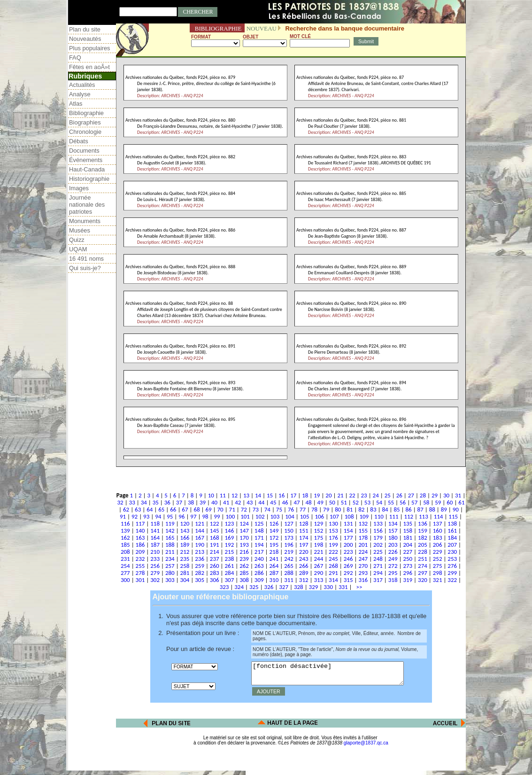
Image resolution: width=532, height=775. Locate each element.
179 (378, 538)
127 (289, 523)
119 (170, 523)
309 (259, 580)
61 (461, 502)
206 (438, 545)
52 (356, 502)
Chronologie (85, 132)
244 (318, 559)
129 (318, 523)
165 (170, 538)
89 (444, 509)
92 (135, 516)
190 (200, 545)
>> (358, 587)
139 (125, 531)
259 (200, 566)
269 (348, 566)
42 (238, 502)
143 (185, 531)
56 (403, 502)
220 (304, 552)
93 (146, 516)
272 (393, 566)
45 (273, 502)
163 (140, 538)
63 (138, 509)
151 (304, 531)
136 (423, 523)
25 (388, 495)
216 (244, 552)
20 (328, 495)
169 (230, 538)
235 (185, 559)
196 (289, 545)
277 (125, 573)
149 (274, 531)
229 (438, 552)
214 (215, 552)
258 (185, 566)
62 (126, 509)
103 (275, 516)
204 (408, 545)
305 (200, 580)
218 (274, 552)
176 (333, 538)
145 (215, 531)
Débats (79, 141)
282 (200, 573)
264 (274, 566)
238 (230, 559)
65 (161, 509)
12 (235, 495)
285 (244, 573)
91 (123, 516)
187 (155, 545)
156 (378, 531)
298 (438, 573)
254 (125, 566)
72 (244, 509)
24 (376, 495)
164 (155, 538)
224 (363, 552)
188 (170, 545)
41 (226, 502)
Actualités (82, 85)
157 (393, 531)
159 (423, 531)
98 (205, 516)
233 (155, 559)
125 (259, 523)
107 (334, 516)
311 (289, 580)
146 (230, 531)
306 (215, 580)
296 (408, 573)
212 (185, 552)
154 (348, 531)
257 (170, 566)
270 (363, 566)
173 (289, 538)
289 (304, 573)
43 (250, 502)
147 (244, 531)
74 (267, 509)
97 (193, 516)
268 (333, 566)
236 (200, 559)
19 (317, 495)
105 (305, 516)
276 (452, 566)
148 (259, 531)
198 (318, 545)
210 (155, 552)
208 (125, 552)
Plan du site (85, 29)
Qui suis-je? (85, 268)
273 (408, 566)
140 (140, 531)
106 (319, 516)
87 (420, 509)
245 (333, 559)
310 (274, 580)
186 (140, 545)
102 (260, 516)
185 (125, 545)
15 (270, 495)
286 (259, 573)
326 (269, 587)
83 (373, 509)
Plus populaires (90, 48)
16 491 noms (86, 259)
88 (432, 509)
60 (450, 502)
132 (363, 523)
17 (293, 495)
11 (223, 495)
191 (215, 545)
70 (220, 509)
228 (423, 552)
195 (274, 545)
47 (297, 502)
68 (197, 509)
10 (211, 495)
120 (185, 523)
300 (125, 580)
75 (279, 509)
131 (348, 523)
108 (349, 516)
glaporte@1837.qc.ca (366, 747)
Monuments (85, 221)
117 (140, 523)
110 (379, 516)
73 (256, 509)
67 (185, 509)
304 (185, 580)
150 (289, 531)
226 (393, 552)
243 (304, 559)
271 (378, 566)
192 (230, 545)
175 (318, 538)
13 (246, 495)
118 (155, 523)
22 (352, 495)
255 (140, 566)
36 (167, 502)
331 (343, 587)
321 (438, 580)
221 (318, 552)
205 (423, 545)
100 (231, 516)
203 (393, 545)
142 (170, 531)
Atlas (76, 104)
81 (350, 509)
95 (170, 516)
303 (170, 580)
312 (304, 580)
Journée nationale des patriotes (87, 205)
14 (258, 495)
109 (364, 516)
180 (393, 538)
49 (320, 502)
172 (274, 538)
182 (423, 538)
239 (244, 559)
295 (393, 573)
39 (203, 502)
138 (452, 523)
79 (326, 509)
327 (284, 587)
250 (408, 559)
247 (363, 559)
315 (348, 580)
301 (140, 580)
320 (423, 580)
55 (391, 502)
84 (385, 509)
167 (200, 538)
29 (435, 495)
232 (140, 559)
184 (452, 538)
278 (140, 573)
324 (239, 587)
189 (185, 545)
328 (299, 587)
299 (452, 573)
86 (409, 509)
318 (393, 580)
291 (333, 573)
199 (333, 545)
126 (274, 523)
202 (378, 545)
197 (304, 545)
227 (408, 552)
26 (399, 495)
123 (230, 523)
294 (378, 573)
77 (303, 509)
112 (409, 516)
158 (408, 531)
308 (244, 580)
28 (423, 495)
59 (438, 502)
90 (456, 509)
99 (217, 516)
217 (259, 552)
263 (259, 566)
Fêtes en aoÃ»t (89, 67)
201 (363, 545)
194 (259, 545)
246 (348, 559)
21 (340, 495)
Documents (84, 151)
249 (393, 559)
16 (281, 495)
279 (155, 573)
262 (244, 566)
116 (125, 523)
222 (333, 552)
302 (155, 580)
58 (426, 502)
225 (378, 552)
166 (185, 538)
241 (274, 559)
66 (173, 509)
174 (304, 538)
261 (230, 566)
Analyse (80, 94)
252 (438, 559)
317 (378, 580)
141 (155, 531)
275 (438, 566)
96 (181, 516)
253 (452, 559)
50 (332, 502)
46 (285, 502)
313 (318, 580)
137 (438, 523)
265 (289, 566)
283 (215, 573)
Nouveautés (85, 39)
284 (230, 573)
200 (348, 545)
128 (304, 523)
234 (170, 559)
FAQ (75, 58)
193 (244, 545)
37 (179, 502)
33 (132, 502)
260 (215, 566)
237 (215, 559)
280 (170, 573)
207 (452, 545)
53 (367, 502)
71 (232, 509)
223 (348, 552)
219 (289, 552)
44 (261, 502)
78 (314, 509)
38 (191, 502)
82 (361, 509)
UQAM (78, 249)
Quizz (77, 240)
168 (215, 538)
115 (453, 516)
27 (411, 495)
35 (156, 502)
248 (378, 559)
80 (338, 509)
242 (289, 559)
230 (452, 552)
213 (200, 552)
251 (423, 559)
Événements (86, 160)
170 (244, 538)
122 (215, 523)
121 (200, 523)
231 (125, 559)
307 (230, 580)
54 (379, 502)
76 (291, 509)
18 (305, 495)
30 (446, 495)
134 (393, 523)
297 (423, 573)
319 (408, 580)
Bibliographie (86, 113)
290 (318, 573)
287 (274, 573)
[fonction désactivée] (336, 675)
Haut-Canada (87, 169)
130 (333, 523)
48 (309, 502)
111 (394, 516)
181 (408, 538)
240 (259, 559)
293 (363, 573)
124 (244, 523)
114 (439, 516)
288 (289, 573)
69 (208, 509)
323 (224, 587)
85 (397, 509)
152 (318, 531)
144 (200, 531)
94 (158, 516)
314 (333, 580)
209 (140, 552)
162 (125, 538)
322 (452, 580)
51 (344, 502)
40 (214, 502)
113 (424, 516)
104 (290, 516)
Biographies (85, 122)
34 (144, 502)
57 (414, 502)
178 (363, 538)
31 (458, 495)
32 (120, 502)
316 (363, 580)
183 (438, 538)
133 (378, 523)
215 (230, 552)
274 (423, 566)
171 (259, 538)
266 (304, 566)
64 (150, 509)
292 (348, 573)
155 (363, 531)
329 (314, 587)
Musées (80, 230)
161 (452, 531)
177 (348, 538)
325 (254, 587)
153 (333, 531)
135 (408, 523)
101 (245, 516)
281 (185, 573)
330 (328, 587)
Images (79, 188)
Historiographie (89, 179)
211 (170, 552)
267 (318, 566)
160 (438, 531)
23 (364, 495)
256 (155, 566)
